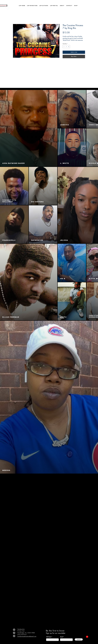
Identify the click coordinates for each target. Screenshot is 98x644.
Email (62, 637)
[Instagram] (14, 630)
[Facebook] (14, 633)
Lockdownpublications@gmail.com (27, 636)
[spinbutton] (66, 47)
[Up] (87, 637)
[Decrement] (64, 47)
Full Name (49, 637)
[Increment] (69, 47)
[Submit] (79, 639)
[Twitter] (14, 636)
